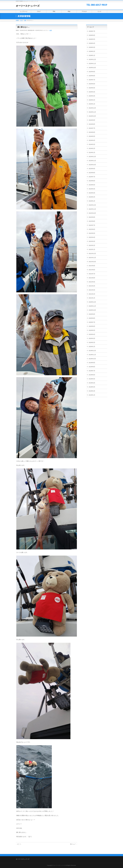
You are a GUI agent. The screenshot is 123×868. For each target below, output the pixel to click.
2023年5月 (92, 185)
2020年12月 (92, 302)
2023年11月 (92, 161)
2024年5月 (92, 136)
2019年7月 (92, 371)
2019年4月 (92, 383)
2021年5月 (92, 282)
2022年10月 (92, 213)
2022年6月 (92, 229)
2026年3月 (92, 47)
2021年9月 (92, 266)
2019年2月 (92, 391)
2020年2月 (92, 342)
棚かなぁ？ (74, 844)
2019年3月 (92, 387)
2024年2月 (92, 148)
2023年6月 (92, 181)
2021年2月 (92, 294)
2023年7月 (92, 177)
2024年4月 (92, 140)
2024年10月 (92, 116)
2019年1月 (92, 395)
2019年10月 (92, 359)
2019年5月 (92, 379)
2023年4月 (92, 189)
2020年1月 (92, 347)
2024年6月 (92, 132)
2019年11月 (92, 355)
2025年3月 (92, 96)
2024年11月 (92, 112)
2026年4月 (92, 43)
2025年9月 (92, 72)
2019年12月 (92, 351)
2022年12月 (92, 205)
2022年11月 (92, 209)
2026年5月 (92, 39)
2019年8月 (92, 367)
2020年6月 (92, 326)
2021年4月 (92, 286)
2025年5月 (92, 88)
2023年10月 (92, 165)
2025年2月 (92, 100)
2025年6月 (92, 84)
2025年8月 (92, 76)
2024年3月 (92, 144)
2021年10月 (92, 262)
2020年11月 (92, 306)
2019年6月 (92, 375)
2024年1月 (92, 152)
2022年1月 (92, 249)
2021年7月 (92, 274)
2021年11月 (92, 258)
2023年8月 (92, 173)
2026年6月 (92, 35)
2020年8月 (92, 318)
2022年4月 (92, 237)
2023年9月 (92, 169)
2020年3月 (92, 338)
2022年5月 (92, 233)
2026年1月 (92, 55)
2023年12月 (92, 157)
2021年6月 (92, 278)
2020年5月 (92, 330)
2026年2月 (92, 51)
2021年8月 (92, 270)
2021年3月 (92, 290)
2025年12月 (92, 59)
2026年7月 (92, 31)
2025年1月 (92, 104)
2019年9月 (92, 363)
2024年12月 (92, 108)
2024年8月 (92, 124)
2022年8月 (92, 221)
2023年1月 (92, 201)
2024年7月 (92, 128)
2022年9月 (92, 217)
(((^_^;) (18, 844)
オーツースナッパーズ (28, 6)
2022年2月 (92, 245)
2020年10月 (92, 310)
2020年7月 (92, 322)
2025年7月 (92, 80)
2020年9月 (92, 314)
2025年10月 (92, 68)
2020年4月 (92, 334)
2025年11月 (92, 64)
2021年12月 (92, 254)
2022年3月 (92, 241)
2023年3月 (92, 193)
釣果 (51, 30)
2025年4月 (92, 92)
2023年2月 (92, 197)
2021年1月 (92, 298)
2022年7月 (92, 225)
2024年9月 (92, 120)
